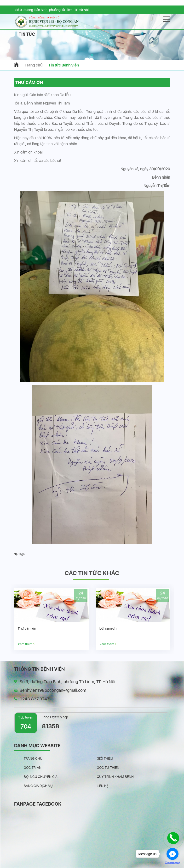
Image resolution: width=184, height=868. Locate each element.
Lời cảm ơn (108, 628)
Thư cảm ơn (27, 628)
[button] (92, 55)
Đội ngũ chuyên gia (41, 777)
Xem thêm (26, 644)
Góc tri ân (33, 768)
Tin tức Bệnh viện (64, 65)
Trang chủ (34, 65)
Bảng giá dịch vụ (38, 786)
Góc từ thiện (108, 768)
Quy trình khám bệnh (115, 777)
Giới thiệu (105, 758)
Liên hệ (103, 786)
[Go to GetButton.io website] (172, 863)
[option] (51, 619)
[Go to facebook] (172, 854)
